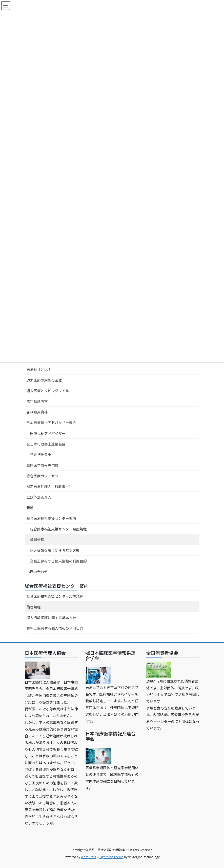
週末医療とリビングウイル (48, 391)
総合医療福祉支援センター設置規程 (58, 529)
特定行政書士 (41, 455)
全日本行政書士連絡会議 (46, 444)
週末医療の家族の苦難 (44, 380)
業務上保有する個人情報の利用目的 (58, 561)
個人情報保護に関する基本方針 (55, 550)
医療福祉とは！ (39, 369)
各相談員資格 (37, 412)
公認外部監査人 (39, 497)
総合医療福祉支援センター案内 (51, 518)
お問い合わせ (37, 572)
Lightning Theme (111, 857)
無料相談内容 (37, 401)
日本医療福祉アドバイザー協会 (51, 423)
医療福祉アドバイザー (48, 433)
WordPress (89, 857)
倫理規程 (37, 539)
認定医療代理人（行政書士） (50, 486)
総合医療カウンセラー (44, 476)
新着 (30, 508)
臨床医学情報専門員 (43, 465)
